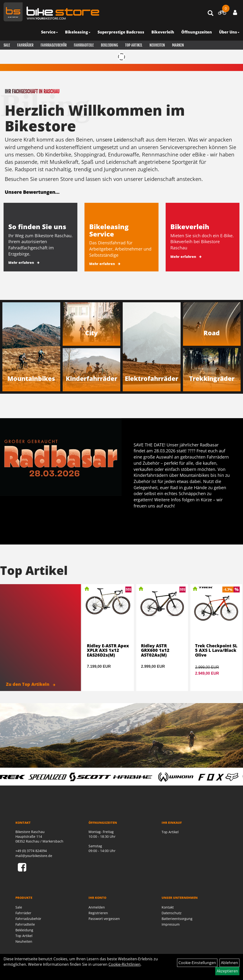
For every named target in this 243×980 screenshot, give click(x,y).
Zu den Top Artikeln (31, 684)
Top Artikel (134, 45)
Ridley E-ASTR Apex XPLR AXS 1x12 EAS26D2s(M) (108, 650)
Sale (7, 45)
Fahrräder (25, 45)
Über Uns (229, 32)
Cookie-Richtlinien (124, 964)
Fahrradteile (84, 45)
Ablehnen (229, 963)
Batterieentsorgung (177, 919)
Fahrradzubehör (54, 45)
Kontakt (168, 907)
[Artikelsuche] (210, 13)
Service (49, 32)
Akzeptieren (227, 971)
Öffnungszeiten (197, 32)
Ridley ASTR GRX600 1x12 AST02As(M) (155, 650)
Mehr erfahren (21, 263)
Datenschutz (172, 913)
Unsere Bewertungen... (32, 192)
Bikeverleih (163, 32)
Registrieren (98, 913)
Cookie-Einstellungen (197, 963)
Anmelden (97, 907)
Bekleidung (109, 45)
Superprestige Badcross (121, 32)
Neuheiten (157, 45)
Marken (178, 45)
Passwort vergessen (104, 919)
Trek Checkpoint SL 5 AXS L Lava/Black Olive (216, 650)
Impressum (171, 924)
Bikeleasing (78, 32)
